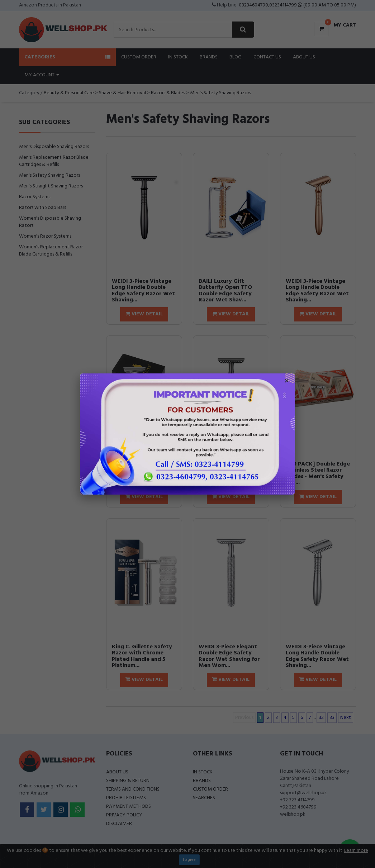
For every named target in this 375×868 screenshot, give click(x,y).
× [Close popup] (287, 382)
